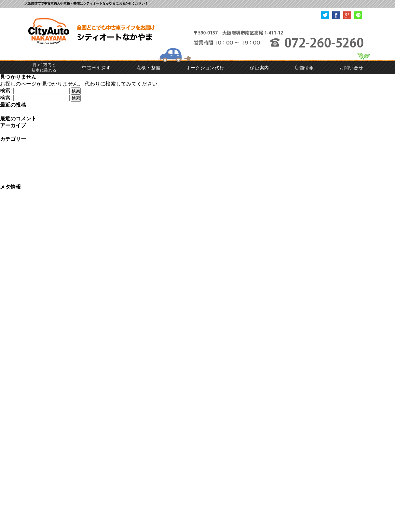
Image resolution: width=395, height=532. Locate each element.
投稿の (14, 200)
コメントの (19, 207)
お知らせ (10, 146)
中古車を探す (96, 68)
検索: (6, 91)
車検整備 (10, 180)
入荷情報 (10, 173)
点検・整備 (148, 68)
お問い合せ (351, 68)
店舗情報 (304, 68)
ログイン (10, 194)
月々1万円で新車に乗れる (44, 68)
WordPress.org (17, 214)
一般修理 (10, 166)
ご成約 (8, 153)
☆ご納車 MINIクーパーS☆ (33, 112)
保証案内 (259, 68)
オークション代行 (205, 68)
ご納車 (8, 160)
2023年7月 (13, 132)
